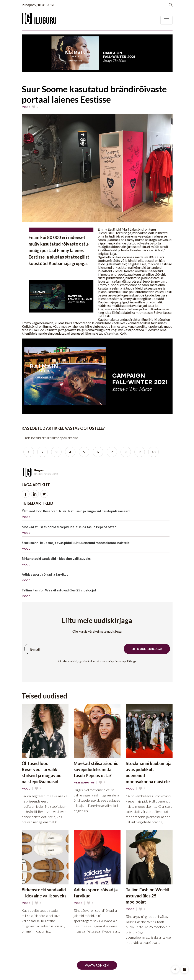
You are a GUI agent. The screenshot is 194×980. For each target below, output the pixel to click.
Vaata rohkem (97, 965)
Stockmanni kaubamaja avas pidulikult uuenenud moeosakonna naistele (96, 546)
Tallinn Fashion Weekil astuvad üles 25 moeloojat (96, 594)
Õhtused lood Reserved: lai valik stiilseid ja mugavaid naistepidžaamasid (96, 515)
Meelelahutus (84, 783)
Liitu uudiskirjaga (147, 649)
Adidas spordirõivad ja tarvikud (96, 578)
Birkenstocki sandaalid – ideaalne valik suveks (96, 562)
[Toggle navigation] (166, 20)
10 (153, 452)
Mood (26, 107)
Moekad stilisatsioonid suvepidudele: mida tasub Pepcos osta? (96, 531)
